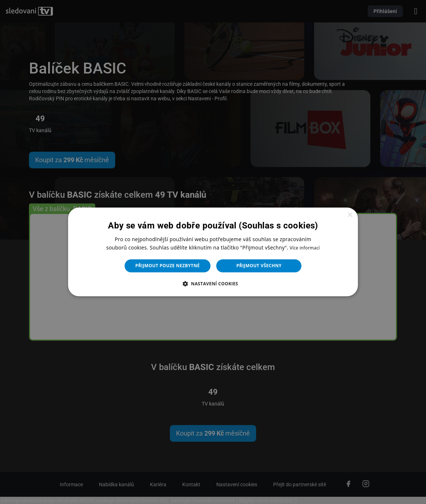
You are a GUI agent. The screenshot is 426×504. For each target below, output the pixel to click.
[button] (213, 284)
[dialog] (213, 252)
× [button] (350, 215)
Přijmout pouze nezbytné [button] (168, 266)
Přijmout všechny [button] (259, 266)
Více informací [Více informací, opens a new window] (305, 248)
